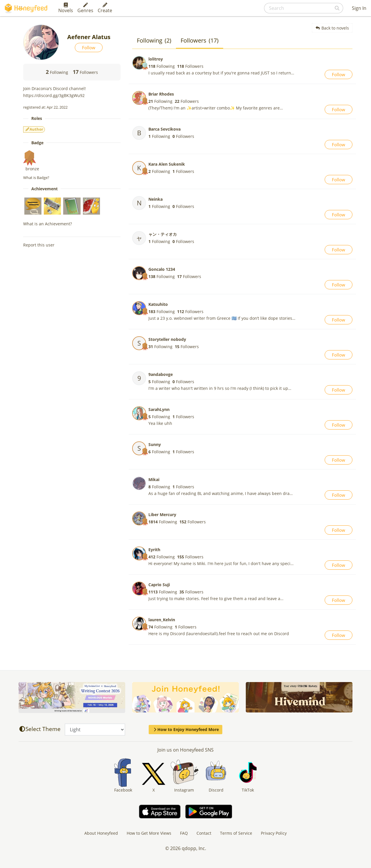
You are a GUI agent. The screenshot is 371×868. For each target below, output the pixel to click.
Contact (204, 833)
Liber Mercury (162, 515)
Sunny (155, 444)
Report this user (39, 245)
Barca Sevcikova (164, 129)
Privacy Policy (274, 833)
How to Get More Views (149, 833)
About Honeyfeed (101, 833)
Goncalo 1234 (162, 269)
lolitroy (156, 59)
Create (105, 8)
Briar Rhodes (161, 94)
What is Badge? (36, 178)
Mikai (154, 479)
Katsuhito (158, 304)
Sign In (359, 8)
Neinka (156, 199)
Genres (85, 8)
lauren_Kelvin (162, 620)
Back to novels (332, 28)
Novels (66, 8)
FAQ (184, 833)
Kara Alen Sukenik (167, 164)
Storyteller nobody (167, 339)
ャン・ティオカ (163, 234)
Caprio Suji (159, 585)
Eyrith (154, 550)
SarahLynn (159, 409)
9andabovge (161, 374)
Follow (89, 47)
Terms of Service (236, 833)
